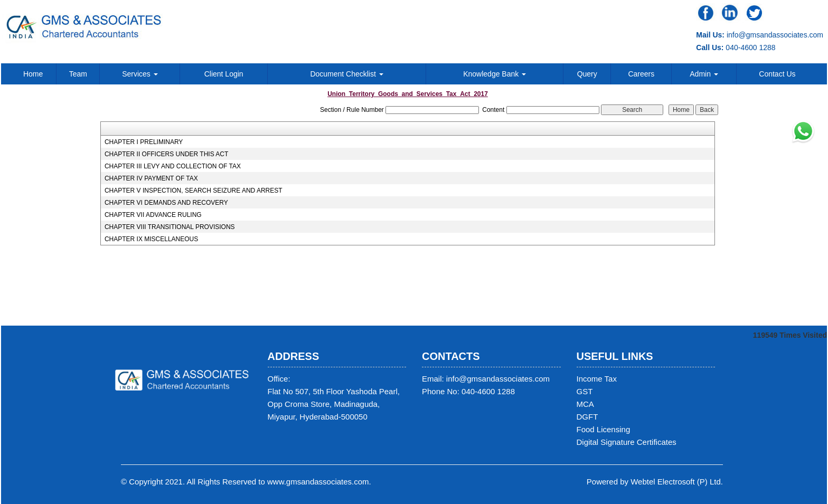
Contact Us (777, 74)
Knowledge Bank (495, 74)
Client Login (224, 74)
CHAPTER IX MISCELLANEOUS (151, 239)
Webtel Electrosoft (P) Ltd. (677, 482)
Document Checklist (346, 74)
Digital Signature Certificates (627, 442)
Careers (641, 74)
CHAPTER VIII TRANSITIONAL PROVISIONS (170, 227)
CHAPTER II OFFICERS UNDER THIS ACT (166, 154)
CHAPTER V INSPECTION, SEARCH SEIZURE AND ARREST (194, 191)
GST (585, 391)
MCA (585, 404)
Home (33, 74)
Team (78, 74)
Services (140, 74)
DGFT (587, 417)
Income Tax (597, 379)
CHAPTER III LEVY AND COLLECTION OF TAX (173, 166)
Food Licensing (604, 429)
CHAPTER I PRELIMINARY (144, 142)
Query (587, 74)
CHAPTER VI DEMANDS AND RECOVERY (166, 203)
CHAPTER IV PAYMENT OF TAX (151, 178)
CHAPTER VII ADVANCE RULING (153, 215)
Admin (704, 74)
